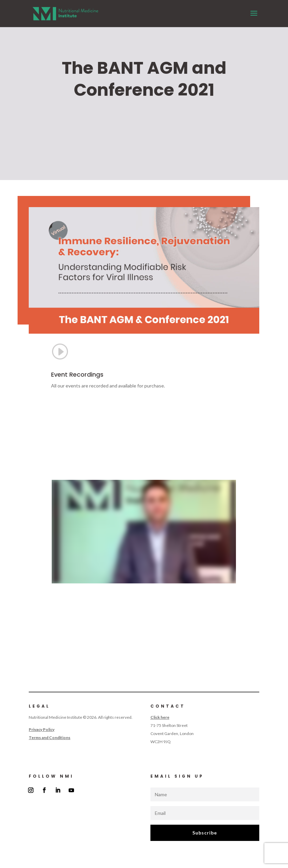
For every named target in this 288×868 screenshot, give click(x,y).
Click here (160, 717)
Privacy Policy (42, 729)
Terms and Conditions (50, 738)
